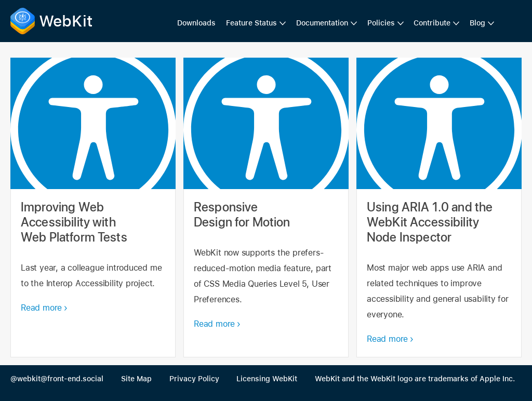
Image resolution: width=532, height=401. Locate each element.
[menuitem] (256, 23)
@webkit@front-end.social (57, 379)
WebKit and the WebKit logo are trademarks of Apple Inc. (415, 379)
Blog (477, 23)
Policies (381, 23)
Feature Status (251, 23)
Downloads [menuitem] (196, 23)
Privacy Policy (194, 379)
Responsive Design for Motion (266, 208)
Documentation (322, 23)
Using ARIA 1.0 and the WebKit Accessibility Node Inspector (439, 208)
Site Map (136, 379)
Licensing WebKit (267, 379)
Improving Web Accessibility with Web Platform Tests (93, 208)
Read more (41, 308)
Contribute (432, 23)
